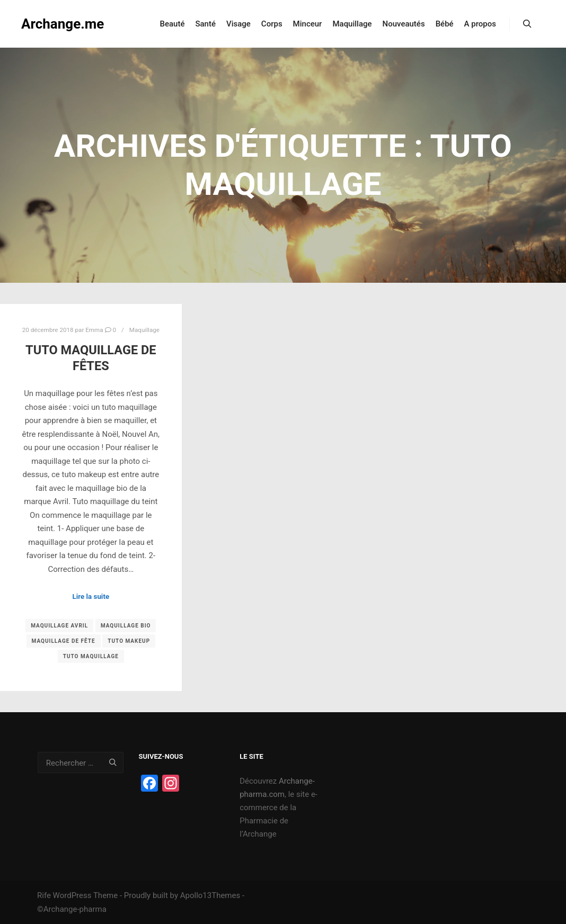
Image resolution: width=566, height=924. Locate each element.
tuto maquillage (91, 656)
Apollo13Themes (210, 895)
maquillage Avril (59, 626)
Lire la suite (91, 596)
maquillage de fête (64, 641)
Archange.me (63, 24)
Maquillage (144, 330)
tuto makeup (129, 641)
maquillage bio (126, 626)
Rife (44, 895)
